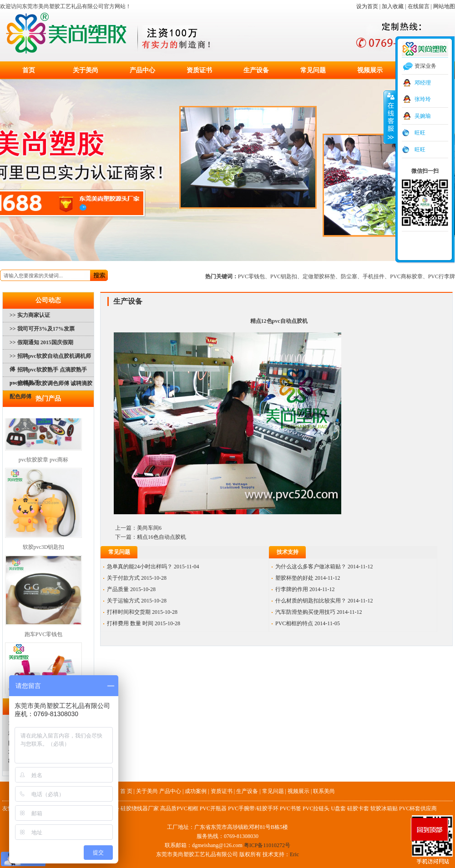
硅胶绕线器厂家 (140, 808)
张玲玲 (423, 99)
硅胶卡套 (358, 808)
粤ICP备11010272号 (267, 845)
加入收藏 (393, 6)
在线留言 (419, 6)
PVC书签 (291, 808)
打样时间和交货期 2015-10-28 (142, 612)
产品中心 (142, 70)
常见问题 (313, 70)
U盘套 (338, 808)
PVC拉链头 (316, 808)
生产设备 (256, 70)
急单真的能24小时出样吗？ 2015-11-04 (153, 567)
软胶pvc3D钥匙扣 (43, 550)
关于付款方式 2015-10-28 (137, 578)
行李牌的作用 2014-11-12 (305, 589)
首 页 (126, 791)
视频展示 (370, 70)
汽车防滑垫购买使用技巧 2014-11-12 (319, 612)
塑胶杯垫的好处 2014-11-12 (308, 578)
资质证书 (199, 70)
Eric (294, 854)
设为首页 (367, 6)
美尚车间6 (149, 528)
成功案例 (196, 791)
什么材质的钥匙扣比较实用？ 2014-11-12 (324, 601)
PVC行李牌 (442, 276)
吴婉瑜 (423, 116)
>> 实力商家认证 (30, 315)
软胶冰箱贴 (384, 808)
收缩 (390, 117)
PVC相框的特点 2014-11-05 (308, 623)
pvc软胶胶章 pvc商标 (43, 462)
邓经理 (423, 83)
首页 (29, 70)
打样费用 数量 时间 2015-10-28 (144, 623)
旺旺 (420, 133)
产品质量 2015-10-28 (131, 589)
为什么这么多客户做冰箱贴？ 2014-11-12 (324, 567)
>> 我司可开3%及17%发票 (42, 329)
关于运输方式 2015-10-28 (137, 601)
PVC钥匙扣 (284, 276)
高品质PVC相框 (179, 808)
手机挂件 (374, 276)
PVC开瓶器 (213, 808)
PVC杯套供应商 (418, 808)
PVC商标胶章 (406, 276)
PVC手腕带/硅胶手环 (253, 808)
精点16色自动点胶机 (162, 537)
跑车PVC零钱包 (43, 637)
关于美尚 (86, 70)
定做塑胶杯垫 (319, 276)
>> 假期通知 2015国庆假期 (41, 342)
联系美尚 (324, 791)
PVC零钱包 (251, 276)
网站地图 (444, 6)
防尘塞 (349, 276)
